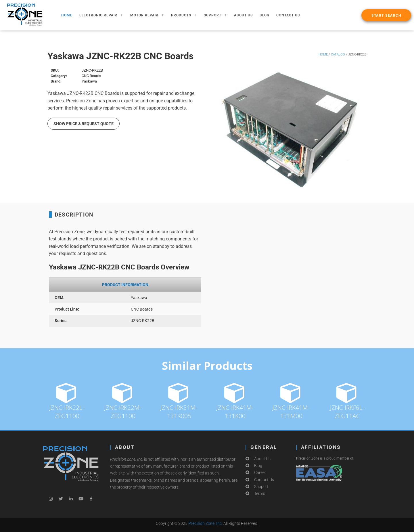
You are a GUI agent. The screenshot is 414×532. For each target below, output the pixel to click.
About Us (243, 15)
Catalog (338, 54)
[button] (386, 15)
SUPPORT (215, 15)
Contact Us (288, 15)
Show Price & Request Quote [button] (84, 124)
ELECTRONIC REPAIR (101, 15)
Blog (264, 15)
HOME (67, 15)
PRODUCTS (184, 15)
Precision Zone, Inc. (205, 523)
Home (323, 54)
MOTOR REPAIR (147, 15)
